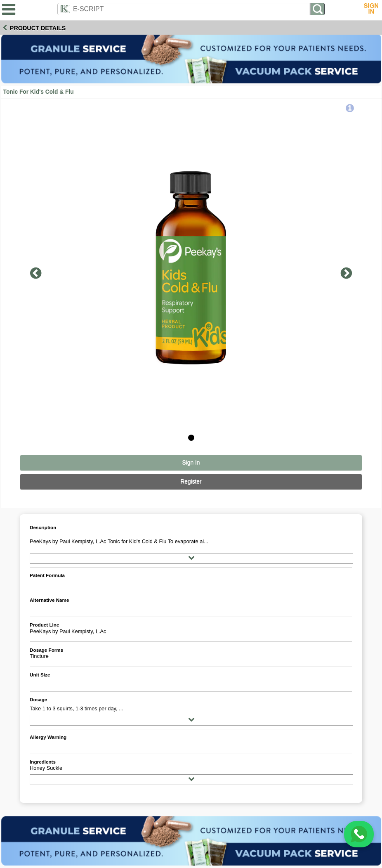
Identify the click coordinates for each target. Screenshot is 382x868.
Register (191, 481)
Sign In (191, 462)
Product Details (38, 28)
